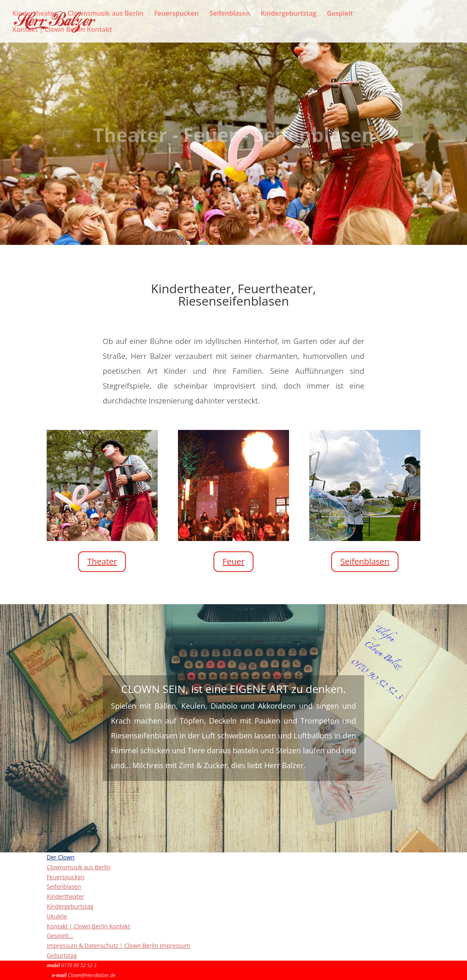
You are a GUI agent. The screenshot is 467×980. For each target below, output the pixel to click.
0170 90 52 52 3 (79, 965)
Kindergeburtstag (288, 14)
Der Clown (61, 857)
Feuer (233, 561)
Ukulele (57, 916)
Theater (102, 561)
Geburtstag (62, 955)
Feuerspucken (176, 14)
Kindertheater (35, 14)
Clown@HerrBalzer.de (91, 975)
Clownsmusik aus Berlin (106, 14)
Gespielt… (60, 936)
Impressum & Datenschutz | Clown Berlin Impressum (119, 946)
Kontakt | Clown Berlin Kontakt (62, 30)
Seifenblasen (230, 14)
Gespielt (340, 14)
